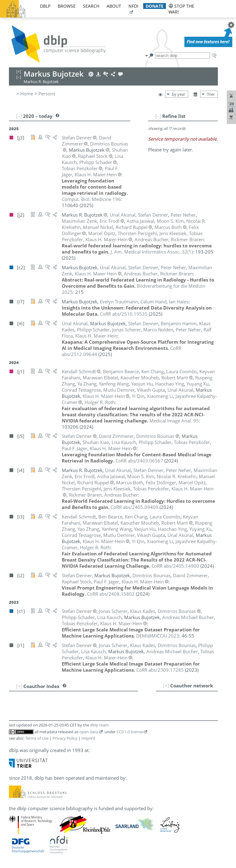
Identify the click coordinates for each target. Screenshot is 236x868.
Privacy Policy (65, 738)
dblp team (99, 725)
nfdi (133, 6)
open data (89, 732)
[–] (158, 116)
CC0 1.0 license (130, 732)
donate (155, 6)
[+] (166, 686)
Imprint (88, 738)
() (152, 252)
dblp (45, 6)
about (114, 6)
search (91, 6)
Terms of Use (37, 738)
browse (67, 6)
